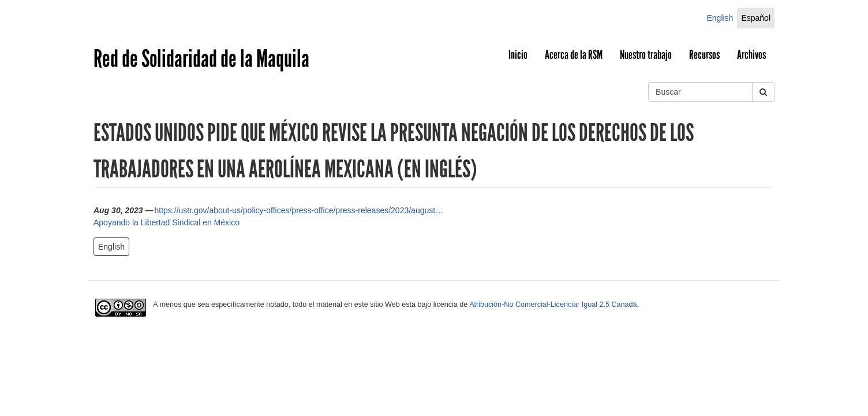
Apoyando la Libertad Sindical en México (167, 222)
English (720, 18)
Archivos (751, 55)
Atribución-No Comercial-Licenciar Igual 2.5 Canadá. (554, 304)
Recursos (704, 55)
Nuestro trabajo (646, 55)
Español (756, 18)
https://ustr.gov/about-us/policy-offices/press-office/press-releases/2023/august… (299, 210)
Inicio (518, 55)
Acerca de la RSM (574, 55)
